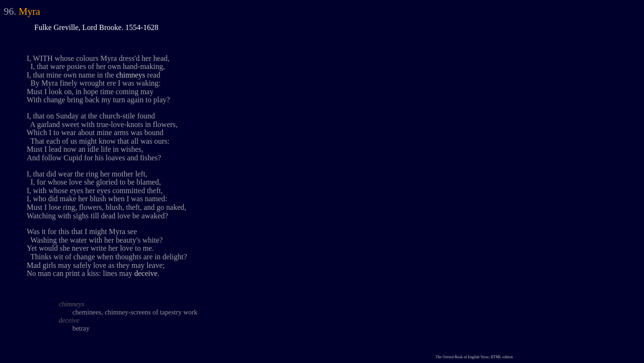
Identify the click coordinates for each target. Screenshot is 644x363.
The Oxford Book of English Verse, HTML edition (474, 357)
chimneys (131, 75)
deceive (146, 273)
